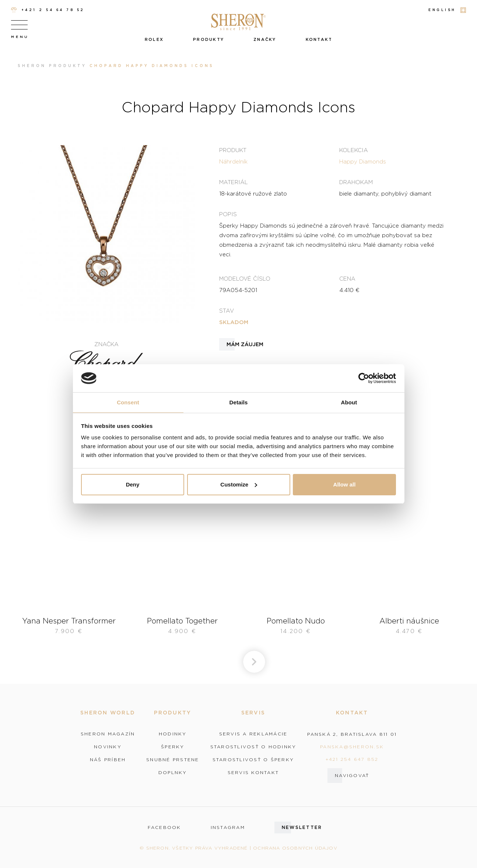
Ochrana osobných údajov (295, 848)
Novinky (108, 747)
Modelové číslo (245, 278)
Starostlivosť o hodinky (253, 747)
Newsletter (302, 827)
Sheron (32, 66)
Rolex (154, 39)
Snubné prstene (173, 760)
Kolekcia (354, 150)
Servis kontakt (253, 773)
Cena (347, 278)
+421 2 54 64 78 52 (48, 10)
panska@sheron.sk (352, 747)
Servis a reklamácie (253, 734)
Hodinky (173, 734)
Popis (228, 214)
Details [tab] (239, 402)
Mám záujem (245, 344)
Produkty (208, 39)
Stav (227, 310)
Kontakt (319, 39)
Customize (239, 484)
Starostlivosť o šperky (253, 760)
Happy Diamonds (363, 161)
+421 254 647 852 (352, 759)
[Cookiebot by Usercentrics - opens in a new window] (364, 378)
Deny (133, 484)
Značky (265, 39)
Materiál (234, 182)
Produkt (233, 150)
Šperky (173, 747)
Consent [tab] (128, 402)
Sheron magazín (108, 734)
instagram (228, 827)
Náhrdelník (233, 161)
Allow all (345, 484)
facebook (164, 827)
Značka (106, 344)
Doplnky (173, 773)
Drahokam (356, 182)
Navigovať (352, 775)
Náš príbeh (108, 760)
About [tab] (349, 402)
